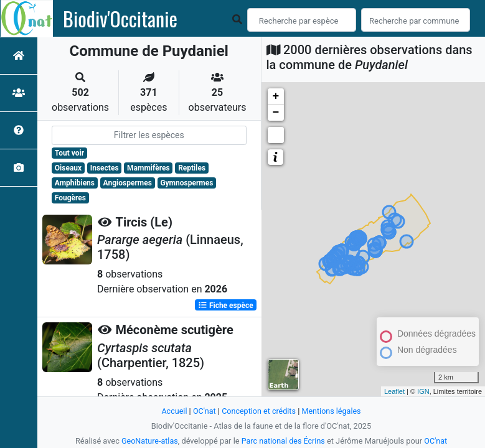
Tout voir (69, 153)
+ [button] (276, 96)
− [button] (276, 113)
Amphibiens (75, 183)
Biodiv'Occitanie (120, 19)
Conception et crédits (259, 411)
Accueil (173, 411)
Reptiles (192, 168)
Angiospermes (128, 183)
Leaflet (394, 391)
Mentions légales (332, 411)
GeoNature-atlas (148, 441)
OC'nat (203, 411)
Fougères (70, 198)
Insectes (105, 168)
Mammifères (148, 168)
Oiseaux (68, 168)
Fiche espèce (226, 305)
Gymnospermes (186, 183)
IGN (423, 391)
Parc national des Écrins (284, 441)
